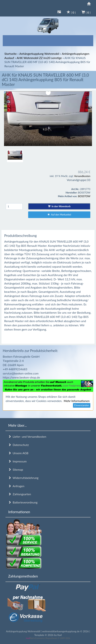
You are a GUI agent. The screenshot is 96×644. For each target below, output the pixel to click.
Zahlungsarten (20, 494)
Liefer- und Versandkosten (27, 437)
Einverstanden (82, 405)
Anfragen (16, 486)
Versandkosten (82, 176)
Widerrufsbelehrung (23, 478)
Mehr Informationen (77, 401)
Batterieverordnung (23, 502)
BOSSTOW (84, 196)
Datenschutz (18, 445)
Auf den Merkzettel (59, 215)
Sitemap (16, 469)
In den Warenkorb (59, 206)
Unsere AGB (18, 453)
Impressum (17, 461)
